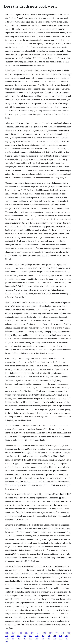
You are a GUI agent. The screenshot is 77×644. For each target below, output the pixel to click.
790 (66, 636)
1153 (51, 633)
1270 (14, 633)
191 (38, 633)
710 (69, 633)
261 (49, 639)
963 (19, 639)
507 (25, 639)
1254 (19, 636)
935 (43, 636)
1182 (37, 639)
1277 (37, 636)
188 (13, 639)
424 (55, 639)
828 (57, 633)
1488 (20, 633)
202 (32, 633)
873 (12, 636)
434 (67, 639)
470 (7, 636)
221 (26, 633)
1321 (7, 633)
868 (63, 633)
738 (43, 639)
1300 (44, 633)
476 (25, 636)
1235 (7, 639)
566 (49, 636)
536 (31, 639)
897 (31, 636)
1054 (61, 639)
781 (55, 636)
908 (60, 636)
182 (7, 642)
